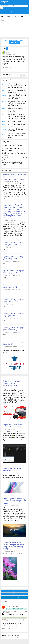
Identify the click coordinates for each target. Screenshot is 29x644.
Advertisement (5, 637)
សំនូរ (4, 321)
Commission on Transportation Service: (13, 554)
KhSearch (17, 635)
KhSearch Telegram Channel (14, 598)
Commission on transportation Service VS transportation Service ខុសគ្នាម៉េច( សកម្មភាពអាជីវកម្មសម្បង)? (13, 546)
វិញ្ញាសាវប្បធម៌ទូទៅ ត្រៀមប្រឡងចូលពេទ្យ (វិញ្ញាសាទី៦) (13, 258)
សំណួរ (5, 249)
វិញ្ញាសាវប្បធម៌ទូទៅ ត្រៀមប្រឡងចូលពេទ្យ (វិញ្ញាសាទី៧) (13, 244)
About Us (4, 635)
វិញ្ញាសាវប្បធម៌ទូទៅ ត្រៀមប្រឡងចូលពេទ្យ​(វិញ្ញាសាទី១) (13, 329)
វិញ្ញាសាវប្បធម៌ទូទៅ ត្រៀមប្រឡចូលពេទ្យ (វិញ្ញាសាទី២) (14, 315)
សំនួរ (4, 264)
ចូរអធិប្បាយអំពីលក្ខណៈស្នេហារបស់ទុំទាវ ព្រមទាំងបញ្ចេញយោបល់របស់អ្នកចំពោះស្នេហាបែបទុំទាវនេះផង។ (14, 177)
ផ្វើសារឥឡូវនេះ (14, 43)
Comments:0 (8, 67)
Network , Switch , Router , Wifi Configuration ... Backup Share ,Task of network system (13, 477)
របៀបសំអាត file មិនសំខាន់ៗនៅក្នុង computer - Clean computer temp (14, 426)
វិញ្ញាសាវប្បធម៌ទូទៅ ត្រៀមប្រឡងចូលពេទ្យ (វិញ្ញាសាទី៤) (13, 286)
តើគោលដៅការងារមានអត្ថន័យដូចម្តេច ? (14, 17)
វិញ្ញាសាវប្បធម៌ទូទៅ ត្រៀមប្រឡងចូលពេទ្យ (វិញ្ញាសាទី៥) (13, 272)
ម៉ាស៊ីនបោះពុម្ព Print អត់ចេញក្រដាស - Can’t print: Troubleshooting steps (12, 383)
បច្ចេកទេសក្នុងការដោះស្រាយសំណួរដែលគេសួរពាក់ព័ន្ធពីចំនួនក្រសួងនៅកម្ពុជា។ (14, 501)
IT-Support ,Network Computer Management (12, 470)
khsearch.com (9, 609)
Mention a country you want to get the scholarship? (13, 343)
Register (14, 591)
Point (25, 609)
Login (8, 12)
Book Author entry (14, 637)
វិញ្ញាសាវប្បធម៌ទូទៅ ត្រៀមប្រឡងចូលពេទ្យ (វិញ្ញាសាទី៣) (13, 300)
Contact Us (10, 635)
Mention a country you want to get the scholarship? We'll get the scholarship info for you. (14, 351)
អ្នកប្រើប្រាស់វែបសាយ (18, 609)
